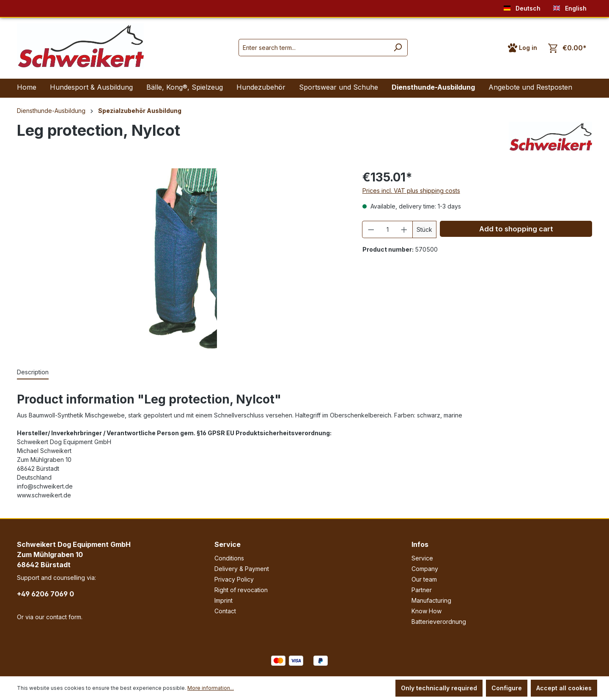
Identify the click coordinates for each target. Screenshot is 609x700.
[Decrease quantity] (371, 229)
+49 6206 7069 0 (45, 594)
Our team (424, 579)
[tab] (33, 372)
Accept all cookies (564, 688)
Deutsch (522, 7)
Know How (427, 611)
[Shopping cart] (567, 48)
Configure (507, 688)
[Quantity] (387, 229)
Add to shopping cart (516, 229)
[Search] (398, 48)
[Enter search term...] (313, 48)
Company (425, 569)
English (570, 7)
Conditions (229, 558)
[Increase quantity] (404, 229)
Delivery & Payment (242, 569)
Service (228, 544)
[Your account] (523, 48)
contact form (64, 617)
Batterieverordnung (439, 622)
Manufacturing (431, 600)
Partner (422, 590)
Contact (225, 611)
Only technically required (439, 688)
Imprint (224, 600)
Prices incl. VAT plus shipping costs (411, 191)
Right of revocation (241, 590)
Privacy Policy (234, 579)
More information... (211, 688)
